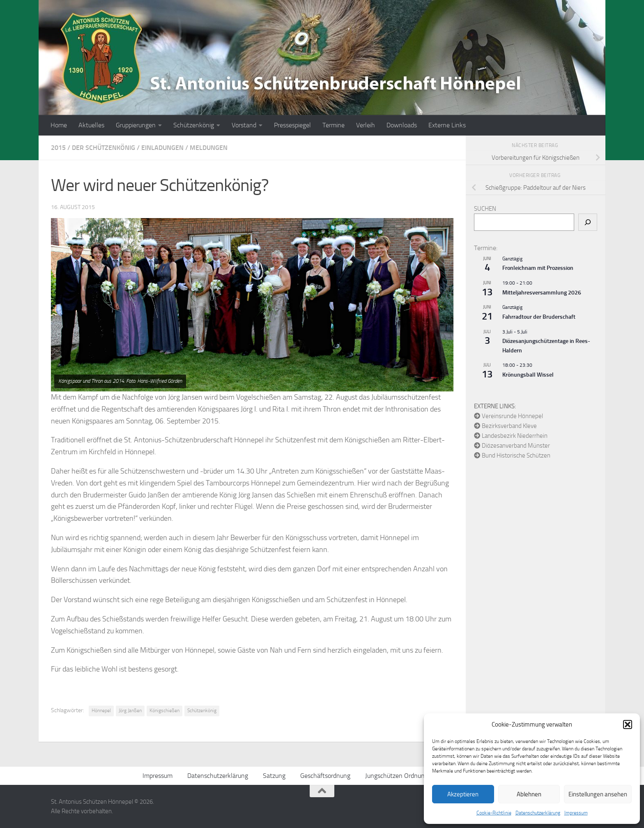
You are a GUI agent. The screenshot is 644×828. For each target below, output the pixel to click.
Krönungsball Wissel (528, 375)
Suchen (485, 209)
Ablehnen (529, 794)
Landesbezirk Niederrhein (511, 436)
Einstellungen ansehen (598, 794)
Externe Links (447, 125)
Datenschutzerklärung (538, 813)
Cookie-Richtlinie (494, 813)
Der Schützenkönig (103, 148)
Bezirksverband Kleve (505, 426)
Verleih (366, 125)
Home (59, 125)
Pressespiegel (292, 125)
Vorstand (244, 125)
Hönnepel (101, 711)
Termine (333, 125)
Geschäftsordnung (325, 776)
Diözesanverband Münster (512, 446)
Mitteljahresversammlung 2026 (542, 293)
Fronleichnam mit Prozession (538, 268)
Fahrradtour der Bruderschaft (539, 317)
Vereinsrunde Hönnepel (508, 416)
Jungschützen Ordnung (397, 776)
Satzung (274, 776)
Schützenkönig (194, 125)
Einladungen (162, 148)
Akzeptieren (463, 794)
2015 (58, 148)
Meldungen (209, 148)
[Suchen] (588, 222)
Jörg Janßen (130, 711)
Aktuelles (91, 125)
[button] (628, 724)
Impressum (576, 813)
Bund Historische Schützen (512, 455)
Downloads (402, 125)
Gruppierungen (136, 125)
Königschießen (164, 711)
